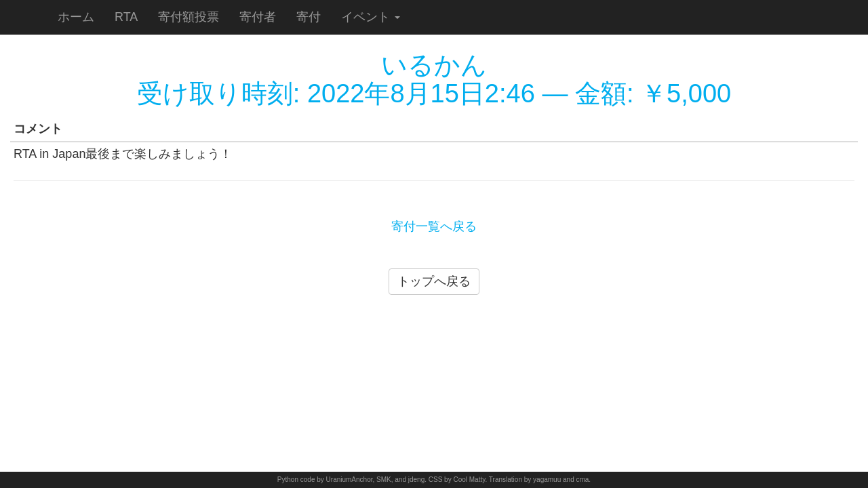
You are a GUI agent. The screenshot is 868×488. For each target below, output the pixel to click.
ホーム (76, 17)
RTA (126, 17)
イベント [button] (371, 17)
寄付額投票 (189, 17)
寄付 (309, 17)
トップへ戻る (434, 281)
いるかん (434, 65)
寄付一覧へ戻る (434, 226)
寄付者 (258, 17)
